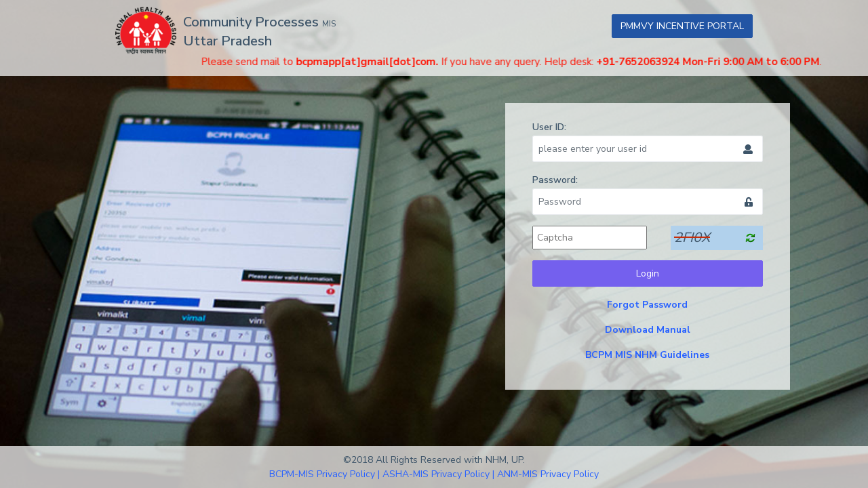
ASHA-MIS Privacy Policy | (438, 474)
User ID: (549, 127)
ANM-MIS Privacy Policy (548, 474)
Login (648, 273)
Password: (555, 180)
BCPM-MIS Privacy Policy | (324, 474)
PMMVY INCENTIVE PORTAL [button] (682, 26)
